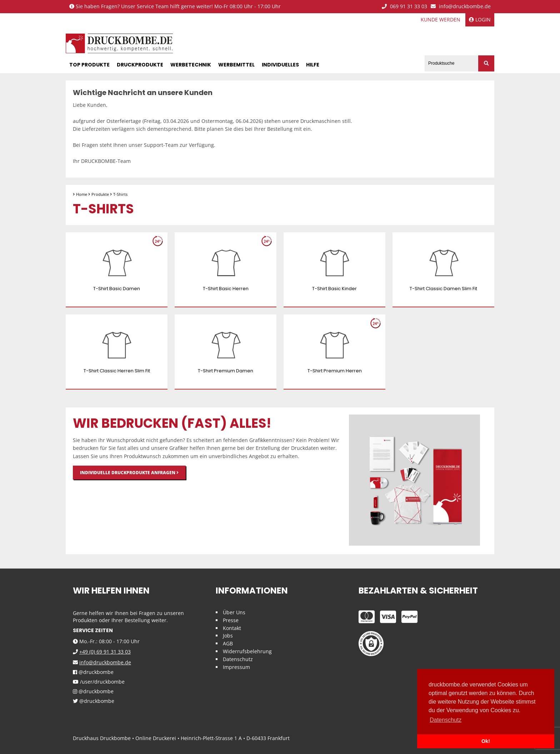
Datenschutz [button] (446, 720)
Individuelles (280, 65)
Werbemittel (236, 65)
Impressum (236, 667)
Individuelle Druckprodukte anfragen (129, 473)
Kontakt (232, 628)
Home (82, 194)
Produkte (100, 194)
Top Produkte (89, 65)
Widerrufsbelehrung (247, 651)
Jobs (228, 636)
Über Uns (234, 612)
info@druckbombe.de (461, 7)
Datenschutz (238, 659)
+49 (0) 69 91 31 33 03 (105, 652)
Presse (231, 620)
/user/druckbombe (99, 682)
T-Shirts (120, 194)
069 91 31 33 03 (404, 7)
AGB (228, 643)
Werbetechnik (191, 65)
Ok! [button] (486, 741)
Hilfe (313, 65)
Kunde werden (441, 19)
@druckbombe (93, 672)
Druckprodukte (140, 65)
